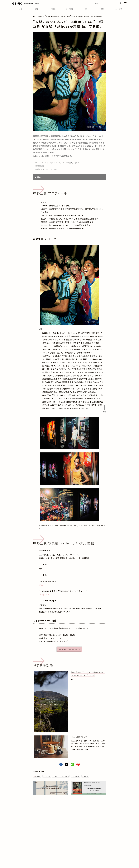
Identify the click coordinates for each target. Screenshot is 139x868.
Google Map (44, 594)
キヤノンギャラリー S (62, 776)
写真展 (86, 776)
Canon (38, 776)
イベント (47, 776)
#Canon (38, 163)
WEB (41, 585)
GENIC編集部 (40, 166)
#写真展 (76, 163)
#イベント (45, 163)
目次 (39, 177)
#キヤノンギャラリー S (57, 163)
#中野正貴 (69, 163)
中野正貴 (76, 776)
